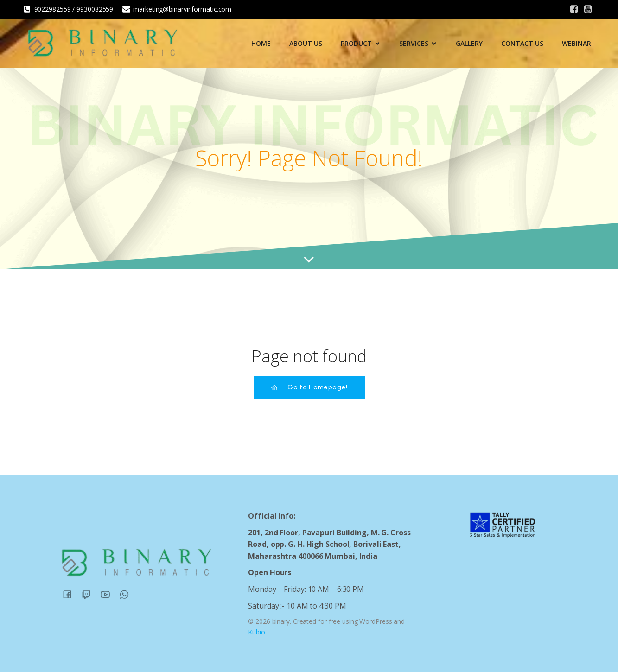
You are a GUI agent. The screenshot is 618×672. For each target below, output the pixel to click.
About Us (306, 43)
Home (261, 43)
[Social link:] (574, 9)
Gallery (469, 43)
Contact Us (522, 43)
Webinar (577, 43)
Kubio (257, 632)
